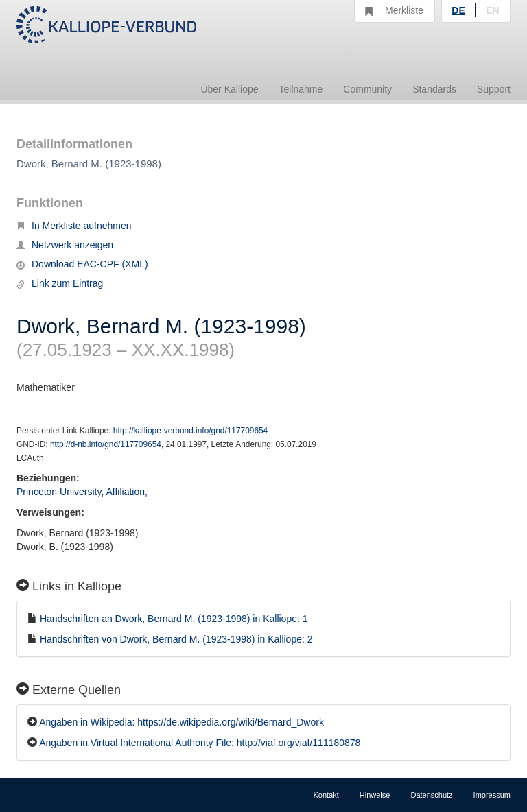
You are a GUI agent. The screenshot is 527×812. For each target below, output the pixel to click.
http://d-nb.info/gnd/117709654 (106, 444)
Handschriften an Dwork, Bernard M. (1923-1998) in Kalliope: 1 (174, 619)
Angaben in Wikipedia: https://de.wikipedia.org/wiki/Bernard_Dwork (181, 722)
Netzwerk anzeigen (65, 245)
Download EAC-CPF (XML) (82, 264)
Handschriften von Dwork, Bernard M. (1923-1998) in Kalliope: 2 (176, 639)
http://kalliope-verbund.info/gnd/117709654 (190, 431)
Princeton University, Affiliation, (83, 492)
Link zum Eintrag (60, 283)
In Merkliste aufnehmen (74, 226)
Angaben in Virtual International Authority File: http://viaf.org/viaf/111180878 (200, 743)
